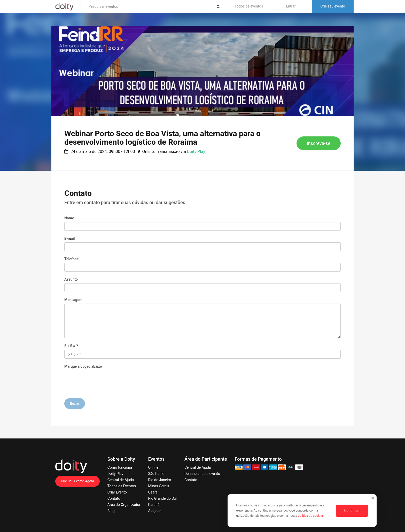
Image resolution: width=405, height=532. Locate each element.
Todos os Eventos (122, 486)
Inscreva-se (319, 143)
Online (153, 467)
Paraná (154, 505)
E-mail (69, 238)
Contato (114, 498)
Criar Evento (117, 492)
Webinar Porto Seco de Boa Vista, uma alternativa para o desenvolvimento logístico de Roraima (162, 138)
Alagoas (155, 511)
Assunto (71, 279)
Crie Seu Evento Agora (77, 481)
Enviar (75, 403)
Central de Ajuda (121, 480)
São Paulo (156, 474)
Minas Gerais (159, 486)
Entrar (291, 6)
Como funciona (120, 467)
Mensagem (73, 300)
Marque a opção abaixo (83, 366)
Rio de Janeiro (160, 480)
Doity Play (196, 152)
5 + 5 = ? (71, 346)
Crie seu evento (333, 6)
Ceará (153, 492)
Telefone (71, 259)
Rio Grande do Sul (162, 498)
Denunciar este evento (202, 474)
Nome (69, 218)
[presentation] (104, 380)
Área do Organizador (124, 505)
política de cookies (311, 516)
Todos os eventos (249, 6)
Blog (111, 511)
